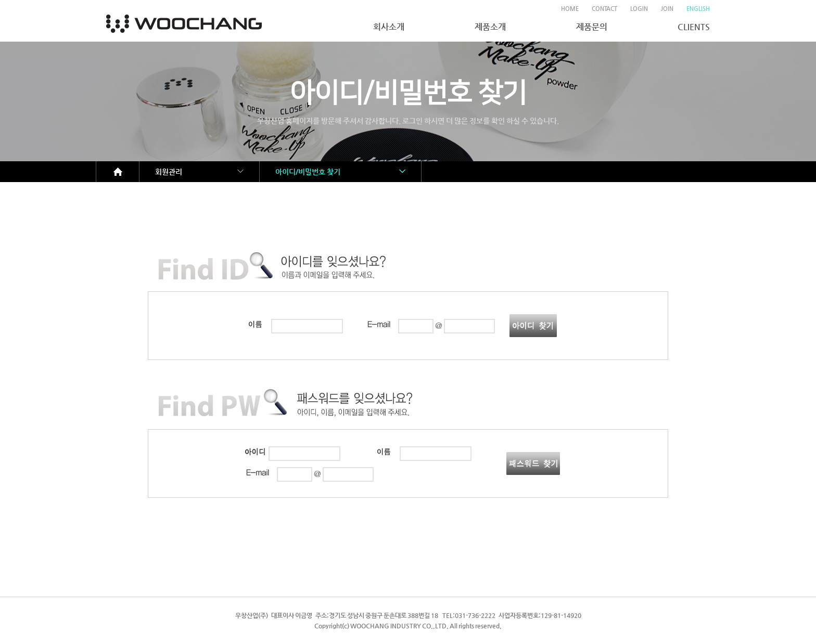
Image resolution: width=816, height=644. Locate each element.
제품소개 (490, 27)
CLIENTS (694, 27)
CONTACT (604, 9)
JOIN (667, 9)
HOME (570, 9)
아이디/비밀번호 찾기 (308, 172)
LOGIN (639, 9)
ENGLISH (698, 9)
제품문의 (592, 27)
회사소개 (389, 27)
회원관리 (169, 172)
